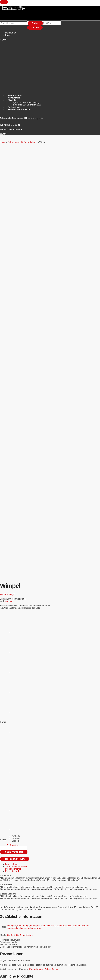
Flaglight (9, 915)
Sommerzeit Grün (81, 512)
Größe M (20, 521)
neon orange (23, 512)
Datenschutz (5, 949)
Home (3, 142)
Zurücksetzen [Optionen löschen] (13, 431)
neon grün (35, 512)
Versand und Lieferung (9, 945)
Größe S (11, 521)
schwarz (38, 514)
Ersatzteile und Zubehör (16, 910)
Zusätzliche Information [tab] (16, 453)
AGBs (2, 935)
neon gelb (12, 512)
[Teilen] (21, 976)
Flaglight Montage (14, 736)
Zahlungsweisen (7, 943)
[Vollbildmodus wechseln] (12, 976)
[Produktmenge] (14, 434)
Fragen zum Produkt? (15, 445)
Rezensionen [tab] (12, 457)
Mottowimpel (11, 793)
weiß (53, 512)
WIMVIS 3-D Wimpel (14, 609)
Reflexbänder (11, 922)
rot (25, 514)
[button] (3, 134)
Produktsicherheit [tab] (13, 455)
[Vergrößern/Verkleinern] (4, 976)
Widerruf (3, 933)
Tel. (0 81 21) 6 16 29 (10, 125)
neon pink (45, 512)
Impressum (4, 947)
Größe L (29, 521)
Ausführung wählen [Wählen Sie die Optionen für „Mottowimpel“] (19, 809)
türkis (30, 514)
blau (21, 514)
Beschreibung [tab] (12, 450)
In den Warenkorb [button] (18, 625)
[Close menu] (4, 2)
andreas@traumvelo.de (11, 129)
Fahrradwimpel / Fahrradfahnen (22, 142)
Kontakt (3, 931)
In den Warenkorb (14, 438)
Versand (9, 187)
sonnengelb (12, 514)
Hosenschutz (11, 917)
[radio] (21, 210)
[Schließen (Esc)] (29, 976)
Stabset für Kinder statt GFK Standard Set (25, 678)
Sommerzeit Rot (64, 512)
